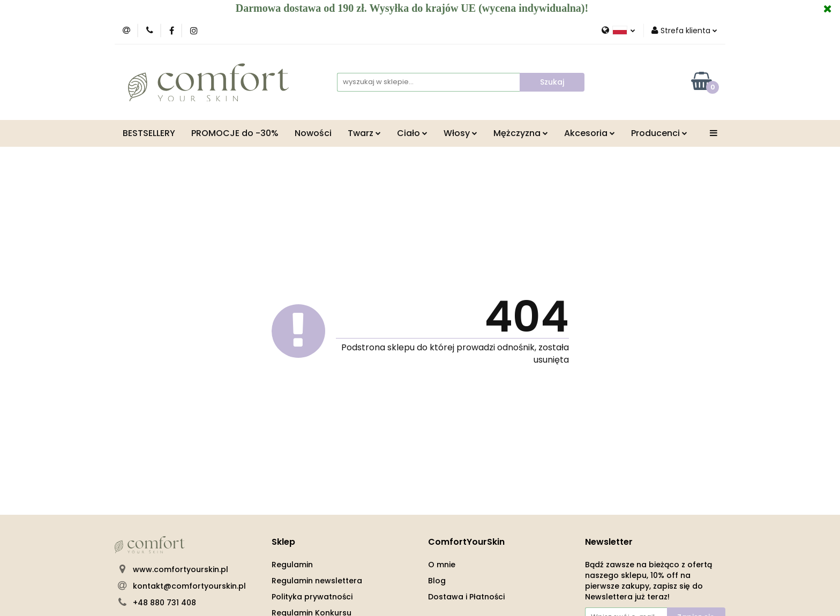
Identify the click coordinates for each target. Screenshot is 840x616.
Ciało (412, 133)
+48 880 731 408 (164, 603)
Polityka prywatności (312, 597)
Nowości (313, 133)
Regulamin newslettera (317, 581)
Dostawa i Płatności (466, 597)
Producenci (659, 133)
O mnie (442, 565)
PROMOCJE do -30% (235, 133)
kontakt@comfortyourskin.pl (189, 586)
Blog (437, 581)
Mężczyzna (521, 133)
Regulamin (292, 565)
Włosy (460, 133)
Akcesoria (590, 133)
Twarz (364, 133)
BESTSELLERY (149, 133)
